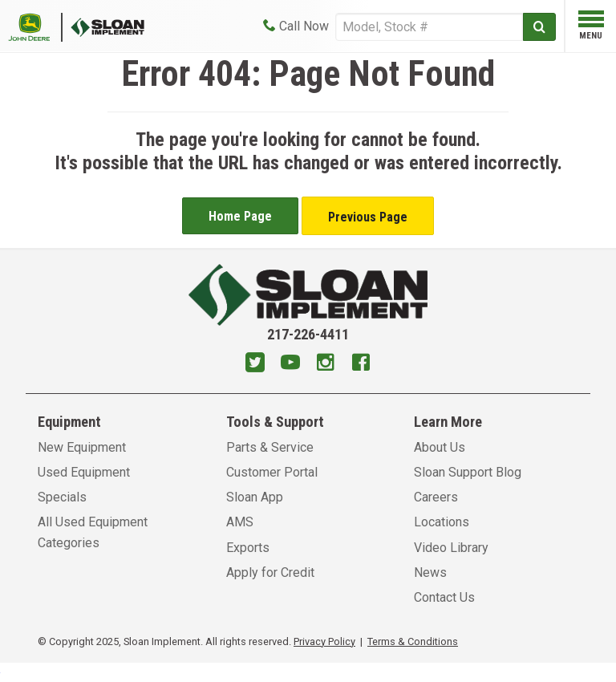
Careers (436, 497)
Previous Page (368, 217)
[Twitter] (255, 364)
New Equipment (82, 447)
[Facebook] (361, 364)
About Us (440, 447)
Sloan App (255, 497)
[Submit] (539, 27)
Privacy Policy (324, 641)
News (430, 572)
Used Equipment (84, 472)
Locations (442, 522)
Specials (62, 497)
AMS (240, 522)
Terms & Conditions (413, 641)
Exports (248, 548)
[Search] (429, 27)
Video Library (451, 548)
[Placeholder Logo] (35, 26)
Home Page (240, 216)
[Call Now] (296, 26)
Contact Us (444, 597)
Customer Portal (272, 472)
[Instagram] (326, 364)
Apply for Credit (270, 572)
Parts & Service (270, 447)
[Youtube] (290, 364)
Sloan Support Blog (468, 472)
